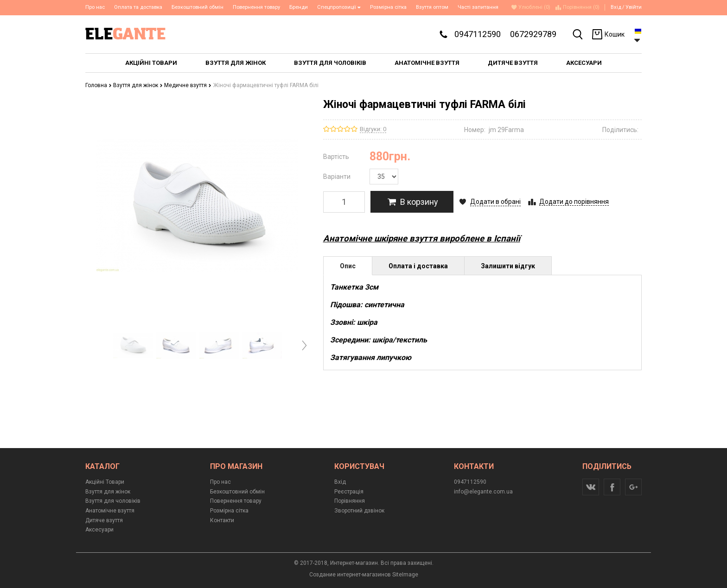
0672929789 (533, 34)
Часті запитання (478, 7)
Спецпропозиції (339, 7)
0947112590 (478, 34)
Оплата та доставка (138, 7)
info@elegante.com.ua (483, 492)
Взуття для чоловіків (113, 501)
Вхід (616, 7)
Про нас (95, 7)
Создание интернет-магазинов (350, 575)
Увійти (634, 7)
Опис (348, 266)
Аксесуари (99, 530)
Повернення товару (256, 7)
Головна (99, 85)
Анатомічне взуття (110, 511)
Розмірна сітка (388, 7)
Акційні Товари (105, 482)
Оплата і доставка (418, 266)
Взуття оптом (432, 7)
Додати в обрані (495, 202)
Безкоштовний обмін (198, 7)
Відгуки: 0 (373, 129)
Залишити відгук (508, 266)
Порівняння (350, 501)
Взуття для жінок (138, 85)
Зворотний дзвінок (359, 511)
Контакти (222, 520)
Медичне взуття (188, 85)
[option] (133, 345)
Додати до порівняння (574, 202)
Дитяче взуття (104, 520)
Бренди (299, 7)
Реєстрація (349, 492)
